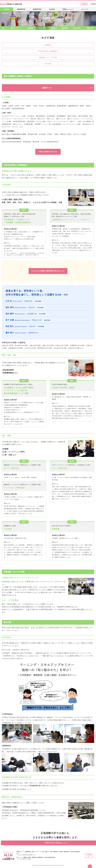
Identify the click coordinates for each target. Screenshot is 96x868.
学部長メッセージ (68, 9)
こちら (29, 789)
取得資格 (30, 28)
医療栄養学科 (21, 9)
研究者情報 (38, 301)
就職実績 (48, 45)
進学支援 (48, 64)
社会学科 (52, 9)
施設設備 (65, 28)
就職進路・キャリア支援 (48, 57)
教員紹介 (54, 28)
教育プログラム (16, 28)
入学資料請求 (82, 4)
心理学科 (7, 9)
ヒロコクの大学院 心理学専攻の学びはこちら (48, 271)
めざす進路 (42, 28)
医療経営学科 (37, 9)
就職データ (47, 88)
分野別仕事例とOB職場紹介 (48, 51)
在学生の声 (77, 28)
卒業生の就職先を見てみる (48, 152)
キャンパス (85, 9)
